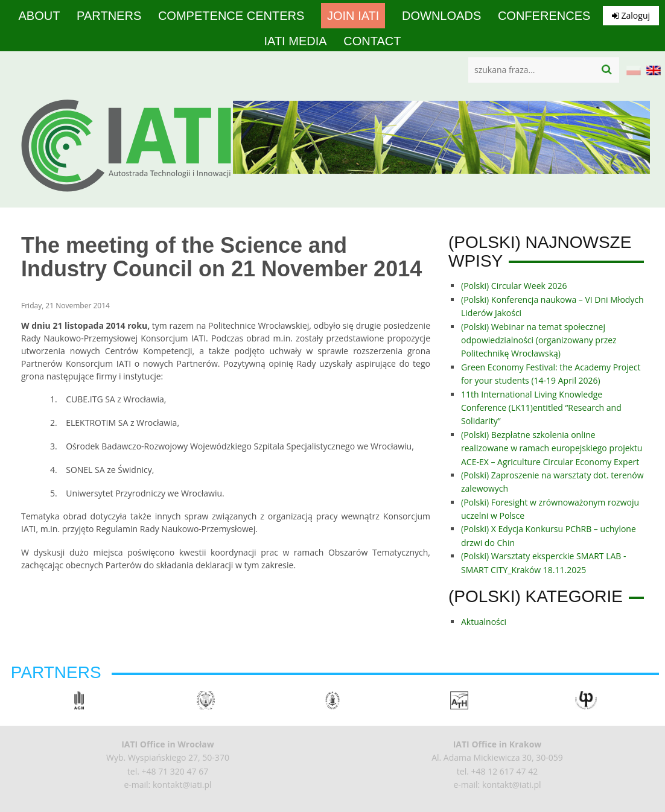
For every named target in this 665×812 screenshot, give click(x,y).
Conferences (544, 16)
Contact (372, 41)
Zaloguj (631, 15)
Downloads (441, 16)
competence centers (231, 16)
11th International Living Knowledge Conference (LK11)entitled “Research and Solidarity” (541, 408)
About (40, 16)
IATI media (296, 41)
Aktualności (484, 622)
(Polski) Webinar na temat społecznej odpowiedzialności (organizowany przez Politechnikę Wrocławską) (539, 340)
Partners (109, 16)
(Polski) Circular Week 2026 (514, 286)
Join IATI (353, 16)
